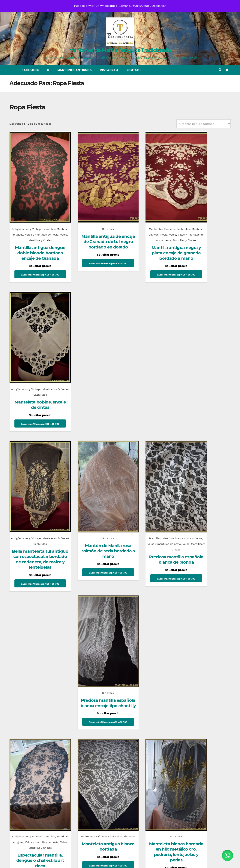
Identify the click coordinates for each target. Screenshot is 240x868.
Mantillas (50, 210)
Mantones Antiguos (75, 70)
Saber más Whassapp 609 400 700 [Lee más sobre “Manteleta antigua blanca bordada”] (91, 554)
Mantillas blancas (139, 215)
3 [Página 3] (105, 595)
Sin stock (91, 210)
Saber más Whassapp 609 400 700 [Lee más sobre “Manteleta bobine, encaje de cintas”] (205, 246)
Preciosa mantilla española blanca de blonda (148, 388)
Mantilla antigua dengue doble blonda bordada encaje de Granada (34, 242)
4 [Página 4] (115, 595)
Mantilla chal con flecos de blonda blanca (205, 531)
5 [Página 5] (125, 595)
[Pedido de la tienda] (204, 124)
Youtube (134, 70)
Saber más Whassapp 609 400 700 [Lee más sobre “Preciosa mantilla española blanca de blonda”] (148, 411)
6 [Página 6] (135, 595)
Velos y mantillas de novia (143, 221)
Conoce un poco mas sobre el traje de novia (201, 655)
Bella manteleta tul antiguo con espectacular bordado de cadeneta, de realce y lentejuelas (34, 391)
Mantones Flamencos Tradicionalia (30, 655)
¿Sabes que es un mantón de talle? (146, 653)
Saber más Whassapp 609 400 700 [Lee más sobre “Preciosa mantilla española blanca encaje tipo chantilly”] (205, 400)
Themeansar (153, 862)
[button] (220, 70)
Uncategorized (80, 649)
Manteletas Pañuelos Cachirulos (148, 210)
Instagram (109, 70)
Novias (187, 644)
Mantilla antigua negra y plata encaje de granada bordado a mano (148, 242)
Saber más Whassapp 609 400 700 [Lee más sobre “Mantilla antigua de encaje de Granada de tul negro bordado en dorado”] (91, 251)
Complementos (25, 644)
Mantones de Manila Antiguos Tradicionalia (120, 50)
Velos (165, 215)
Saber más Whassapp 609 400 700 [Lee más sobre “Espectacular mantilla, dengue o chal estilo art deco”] (34, 571)
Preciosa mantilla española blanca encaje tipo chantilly (205, 377)
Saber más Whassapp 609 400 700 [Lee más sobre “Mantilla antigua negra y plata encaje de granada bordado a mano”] (148, 268)
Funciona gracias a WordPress (98, 862)
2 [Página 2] (96, 595)
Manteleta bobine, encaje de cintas (205, 226)
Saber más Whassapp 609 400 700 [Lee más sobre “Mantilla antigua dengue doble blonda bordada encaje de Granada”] (34, 268)
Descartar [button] (159, 6)
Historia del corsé (90, 655)
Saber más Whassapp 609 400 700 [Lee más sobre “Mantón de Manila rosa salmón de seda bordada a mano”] (91, 400)
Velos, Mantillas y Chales (148, 376)
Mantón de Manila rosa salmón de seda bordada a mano (91, 377)
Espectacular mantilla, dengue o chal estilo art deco (34, 548)
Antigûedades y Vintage (26, 210)
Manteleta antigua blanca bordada (91, 534)
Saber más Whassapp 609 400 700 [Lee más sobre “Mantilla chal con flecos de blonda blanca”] (205, 554)
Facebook (30, 70)
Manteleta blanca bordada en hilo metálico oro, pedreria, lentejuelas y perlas (148, 536)
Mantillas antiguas (28, 215)
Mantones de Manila (139, 644)
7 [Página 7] (144, 595)
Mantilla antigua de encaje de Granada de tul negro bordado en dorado (91, 225)
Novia (156, 215)
